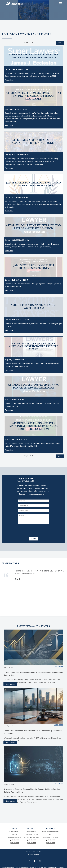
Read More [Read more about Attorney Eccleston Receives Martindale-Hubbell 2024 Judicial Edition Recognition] (9, 450)
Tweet (61, 666)
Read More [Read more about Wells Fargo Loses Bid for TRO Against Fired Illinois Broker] (9, 168)
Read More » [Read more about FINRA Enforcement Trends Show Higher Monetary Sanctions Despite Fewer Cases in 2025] (10, 684)
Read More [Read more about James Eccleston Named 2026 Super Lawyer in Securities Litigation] (9, 80)
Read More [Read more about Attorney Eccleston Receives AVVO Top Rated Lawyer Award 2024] (9, 410)
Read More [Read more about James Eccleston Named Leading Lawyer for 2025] (9, 330)
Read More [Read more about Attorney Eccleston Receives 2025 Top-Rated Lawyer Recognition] (9, 251)
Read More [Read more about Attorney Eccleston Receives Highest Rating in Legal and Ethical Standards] (9, 125)
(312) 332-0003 (15, 843)
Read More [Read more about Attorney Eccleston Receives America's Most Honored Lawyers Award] (9, 370)
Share (56, 666)
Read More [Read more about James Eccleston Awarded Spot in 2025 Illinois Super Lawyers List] (9, 211)
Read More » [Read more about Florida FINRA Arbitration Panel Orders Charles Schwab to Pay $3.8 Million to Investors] (10, 743)
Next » (60, 43)
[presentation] (34, 530)
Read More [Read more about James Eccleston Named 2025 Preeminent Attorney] (9, 291)
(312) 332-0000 (15, 840)
